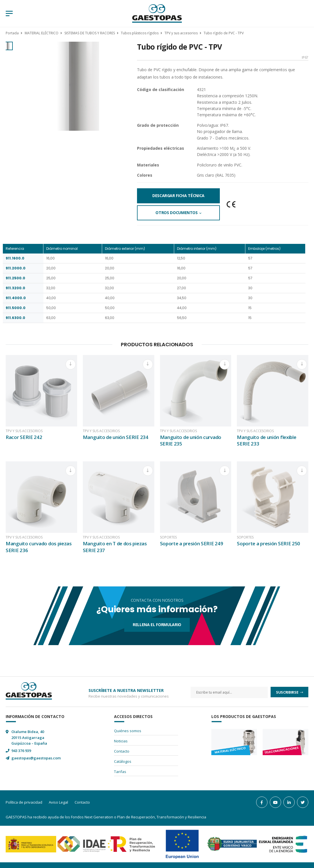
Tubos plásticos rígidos (140, 33)
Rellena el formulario (157, 625)
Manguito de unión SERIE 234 (116, 437)
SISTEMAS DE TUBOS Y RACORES (90, 33)
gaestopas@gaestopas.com (36, 758)
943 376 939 (21, 751)
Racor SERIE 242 (24, 437)
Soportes (168, 537)
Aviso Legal (58, 802)
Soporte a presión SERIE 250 (268, 543)
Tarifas (120, 772)
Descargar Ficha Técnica (178, 196)
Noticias (121, 741)
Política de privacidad (24, 802)
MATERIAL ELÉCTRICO (42, 33)
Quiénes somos (128, 731)
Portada (12, 33)
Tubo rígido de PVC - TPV (224, 33)
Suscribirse (287, 692)
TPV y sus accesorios (181, 33)
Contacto (122, 751)
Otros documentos (176, 213)
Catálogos (123, 761)
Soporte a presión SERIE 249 (192, 543)
